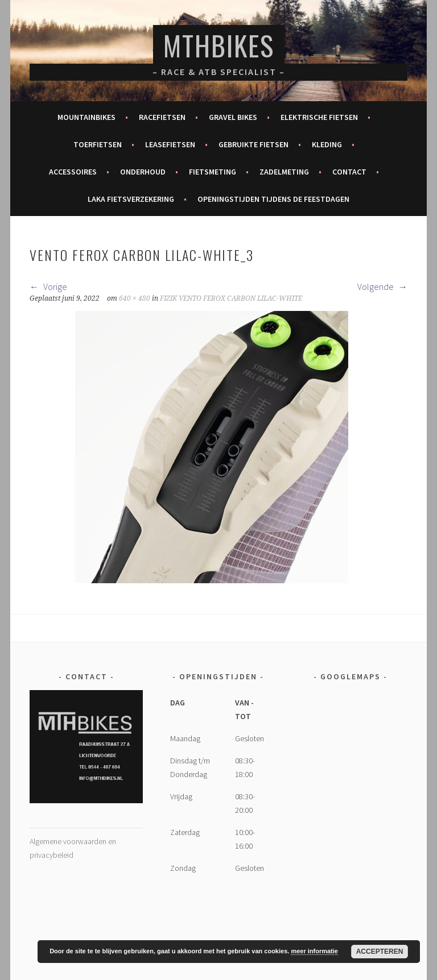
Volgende (382, 286)
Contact (349, 172)
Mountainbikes (86, 117)
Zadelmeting (284, 172)
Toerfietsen (98, 144)
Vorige (48, 286)
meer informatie (314, 951)
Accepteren (380, 952)
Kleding (327, 144)
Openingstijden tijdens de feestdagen (273, 199)
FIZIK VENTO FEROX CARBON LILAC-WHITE (231, 298)
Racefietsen (162, 117)
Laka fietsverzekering (131, 199)
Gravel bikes (233, 117)
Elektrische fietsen (319, 117)
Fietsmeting (213, 172)
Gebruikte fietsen (253, 144)
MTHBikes (219, 45)
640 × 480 (135, 298)
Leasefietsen (170, 144)
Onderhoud (143, 172)
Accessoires (73, 172)
